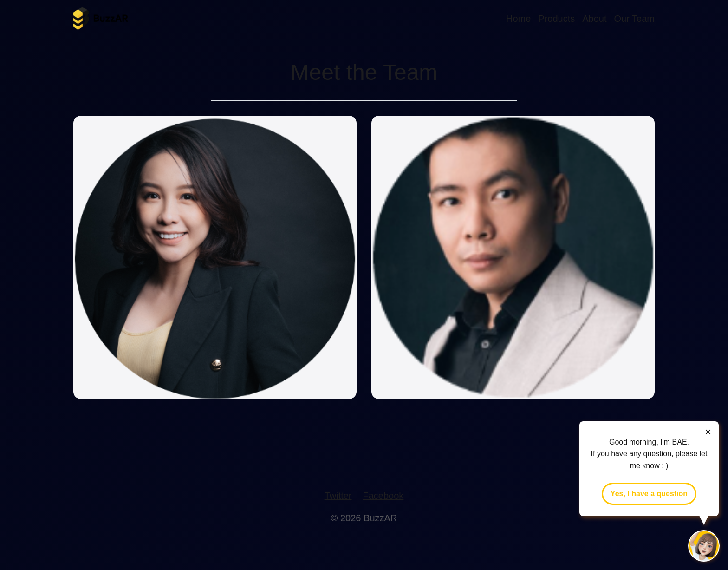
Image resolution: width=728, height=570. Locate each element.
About (594, 19)
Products (556, 19)
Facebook (383, 496)
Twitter (338, 496)
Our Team (634, 19)
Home (518, 19)
